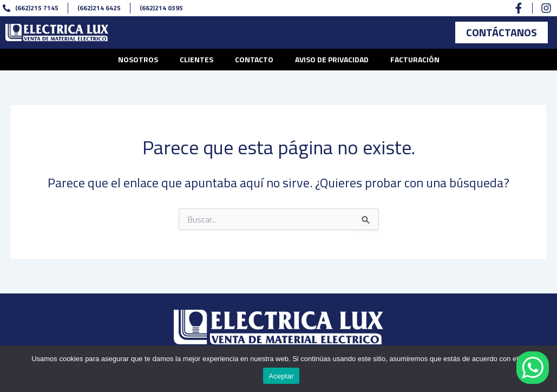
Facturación (415, 59)
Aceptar (281, 376)
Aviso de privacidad (332, 59)
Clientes (196, 59)
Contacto (254, 59)
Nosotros (138, 59)
